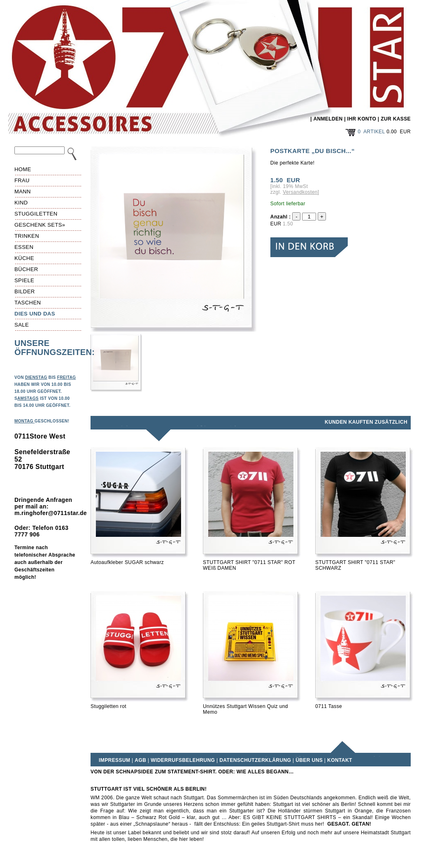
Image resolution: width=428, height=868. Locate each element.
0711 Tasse (329, 706)
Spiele (24, 280)
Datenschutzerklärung (255, 760)
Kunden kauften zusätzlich (366, 422)
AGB (140, 760)
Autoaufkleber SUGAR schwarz (127, 562)
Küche (24, 258)
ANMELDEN (328, 119)
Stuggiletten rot (108, 706)
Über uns (309, 760)
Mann (23, 191)
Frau (22, 180)
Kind (21, 203)
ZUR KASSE (396, 119)
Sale (22, 325)
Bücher (26, 269)
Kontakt (340, 760)
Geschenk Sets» (40, 225)
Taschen (28, 303)
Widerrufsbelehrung (183, 760)
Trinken (27, 236)
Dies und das (35, 314)
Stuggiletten (36, 214)
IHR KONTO (362, 119)
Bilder (25, 291)
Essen (24, 247)
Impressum (114, 760)
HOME (23, 169)
